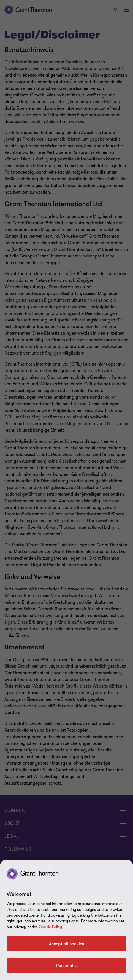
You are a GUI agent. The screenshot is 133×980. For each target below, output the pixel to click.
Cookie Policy (50, 927)
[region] (66, 920)
